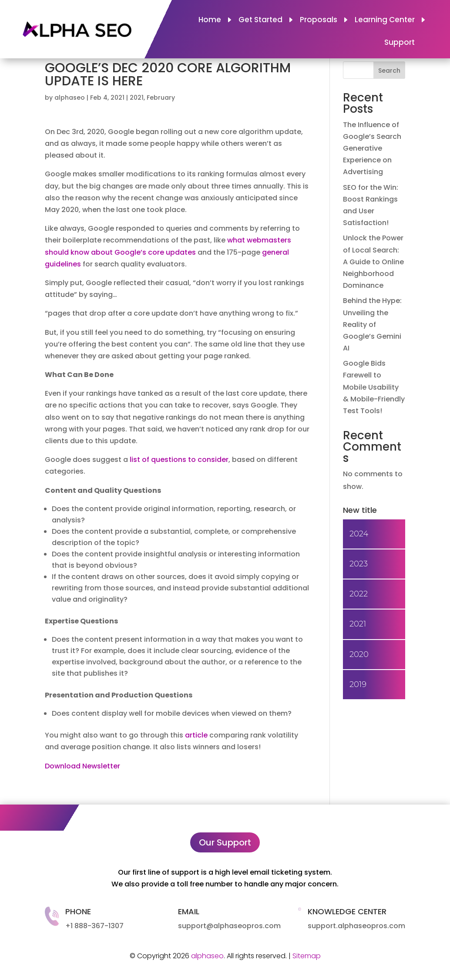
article (196, 735)
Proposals (319, 21)
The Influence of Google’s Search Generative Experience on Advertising (372, 148)
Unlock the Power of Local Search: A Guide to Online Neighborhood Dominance (373, 262)
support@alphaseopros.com (229, 926)
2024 (359, 534)
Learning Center (385, 21)
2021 (137, 98)
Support (400, 43)
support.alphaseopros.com (356, 926)
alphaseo (70, 98)
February (161, 98)
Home (210, 21)
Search (389, 71)
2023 (359, 564)
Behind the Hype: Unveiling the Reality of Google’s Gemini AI (372, 324)
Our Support (225, 842)
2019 (358, 684)
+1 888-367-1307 (94, 926)
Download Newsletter (82, 766)
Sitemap (307, 956)
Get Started (260, 21)
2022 (359, 594)
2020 (359, 654)
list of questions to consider (179, 460)
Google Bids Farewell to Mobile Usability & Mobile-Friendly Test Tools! (374, 387)
